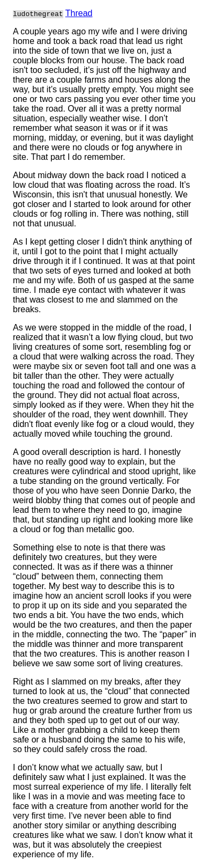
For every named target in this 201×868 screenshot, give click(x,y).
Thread (79, 13)
